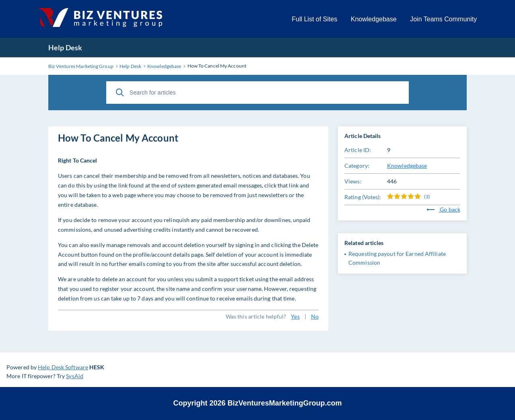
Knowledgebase (374, 19)
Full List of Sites (314, 19)
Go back (443, 209)
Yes (295, 316)
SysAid (75, 376)
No (315, 316)
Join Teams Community (443, 19)
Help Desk (65, 47)
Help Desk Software (63, 367)
